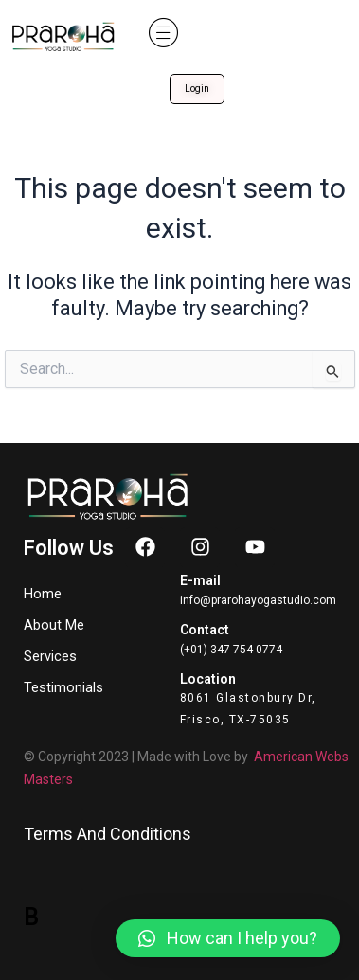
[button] (163, 33)
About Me (54, 625)
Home (43, 594)
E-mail (200, 580)
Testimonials (63, 687)
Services (55, 656)
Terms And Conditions (108, 834)
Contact (205, 630)
